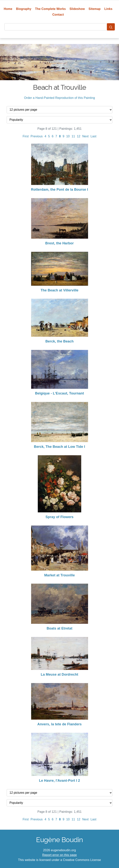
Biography (24, 9)
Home (8, 9)
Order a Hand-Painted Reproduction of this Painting (60, 98)
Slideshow (77, 9)
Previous (37, 136)
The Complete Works (50, 9)
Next (85, 136)
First (26, 136)
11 (73, 136)
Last (93, 136)
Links (108, 9)
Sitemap (95, 9)
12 (79, 136)
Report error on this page (60, 855)
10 (68, 136)
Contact (58, 15)
